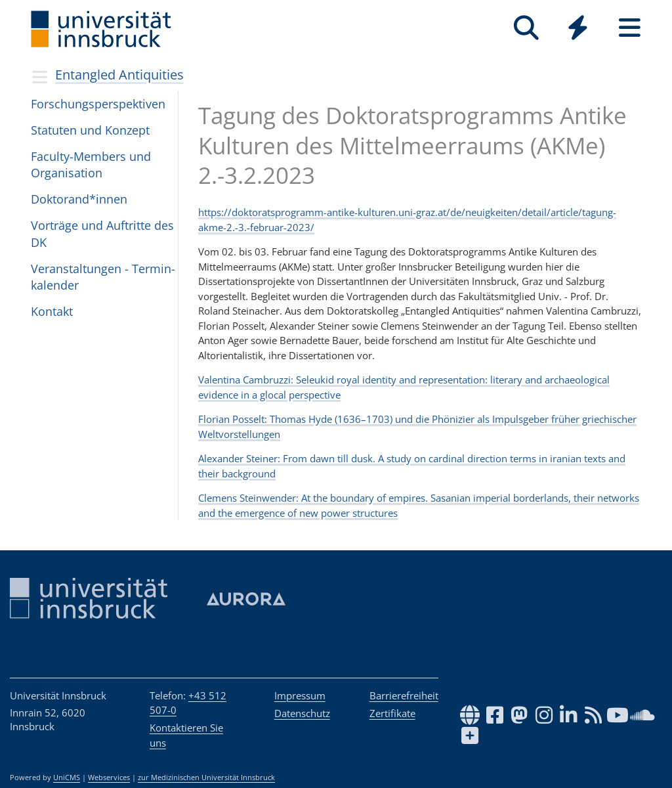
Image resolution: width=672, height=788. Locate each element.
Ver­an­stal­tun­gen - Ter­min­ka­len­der (103, 277)
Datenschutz (302, 713)
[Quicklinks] (578, 28)
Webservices (109, 777)
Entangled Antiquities (119, 75)
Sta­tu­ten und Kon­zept (90, 130)
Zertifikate (392, 713)
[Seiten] (630, 28)
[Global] (578, 29)
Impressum (300, 695)
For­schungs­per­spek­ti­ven (98, 104)
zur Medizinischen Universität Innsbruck (206, 777)
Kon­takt (52, 311)
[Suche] (526, 28)
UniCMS (67, 777)
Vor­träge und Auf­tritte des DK (102, 233)
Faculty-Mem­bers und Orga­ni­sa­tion (91, 164)
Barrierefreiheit (404, 695)
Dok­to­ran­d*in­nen (79, 199)
